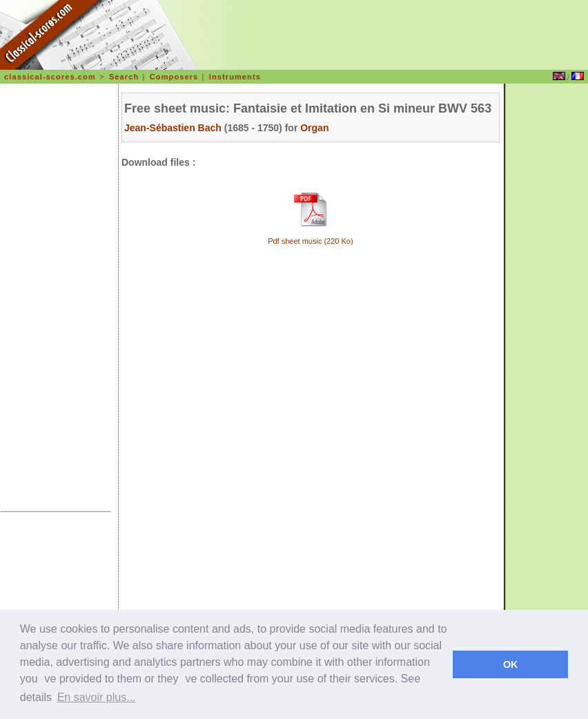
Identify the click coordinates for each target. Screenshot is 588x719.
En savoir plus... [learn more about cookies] (97, 697)
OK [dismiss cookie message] (511, 664)
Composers (174, 77)
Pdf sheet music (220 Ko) (311, 241)
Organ (314, 128)
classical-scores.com (50, 77)
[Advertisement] (56, 300)
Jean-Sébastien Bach (173, 128)
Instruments (235, 77)
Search (124, 77)
